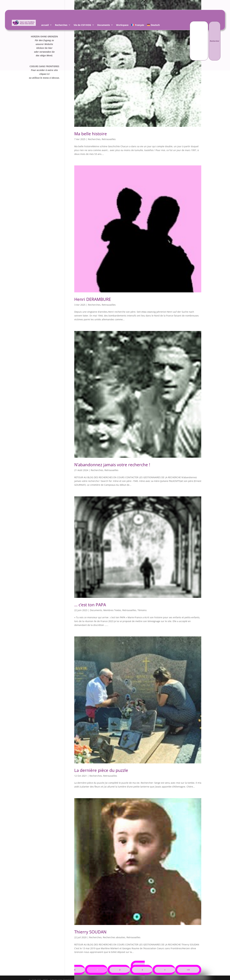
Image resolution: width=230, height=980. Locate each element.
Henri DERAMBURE (93, 299)
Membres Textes (112, 610)
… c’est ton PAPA (90, 605)
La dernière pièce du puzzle (101, 770)
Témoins (142, 610)
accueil (45, 25)
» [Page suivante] (165, 970)
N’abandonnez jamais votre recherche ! (112, 465)
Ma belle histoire (91, 134)
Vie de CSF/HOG (82, 25)
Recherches (61, 25)
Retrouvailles (109, 139)
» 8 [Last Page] (188, 970)
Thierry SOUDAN (90, 932)
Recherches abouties (114, 937)
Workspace (122, 25)
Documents (104, 25)
